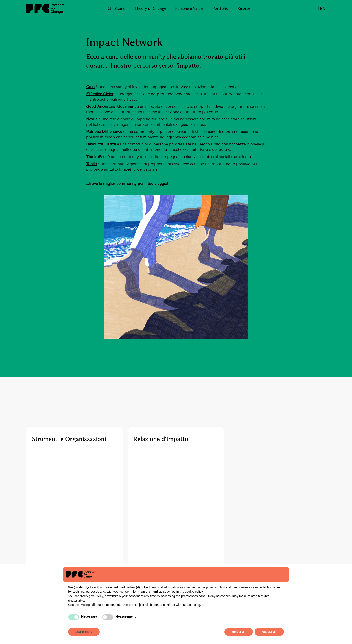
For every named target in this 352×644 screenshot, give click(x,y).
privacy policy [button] (215, 587)
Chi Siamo (117, 9)
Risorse (244, 9)
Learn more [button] (84, 632)
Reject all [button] (239, 632)
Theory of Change (150, 9)
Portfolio (220, 9)
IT (315, 9)
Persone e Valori (189, 9)
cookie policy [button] (194, 592)
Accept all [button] (269, 632)
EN (323, 9)
